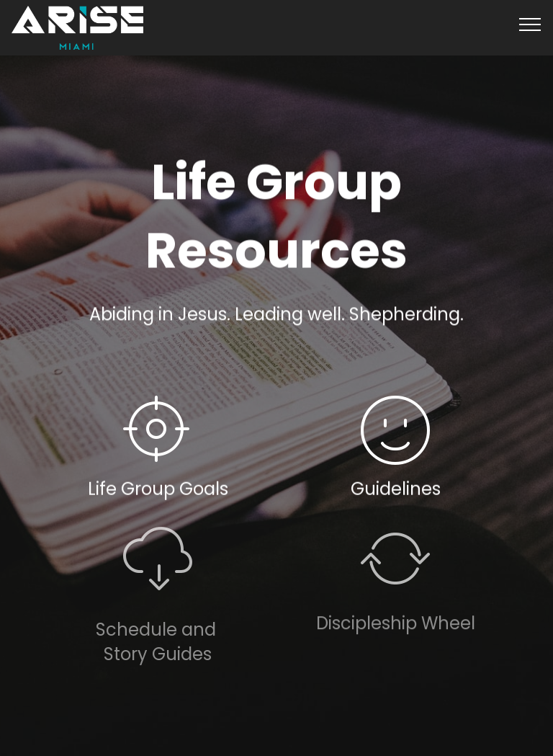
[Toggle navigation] (530, 24)
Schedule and (158, 641)
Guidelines (396, 489)
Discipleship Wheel (396, 630)
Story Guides (158, 666)
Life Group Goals (158, 489)
